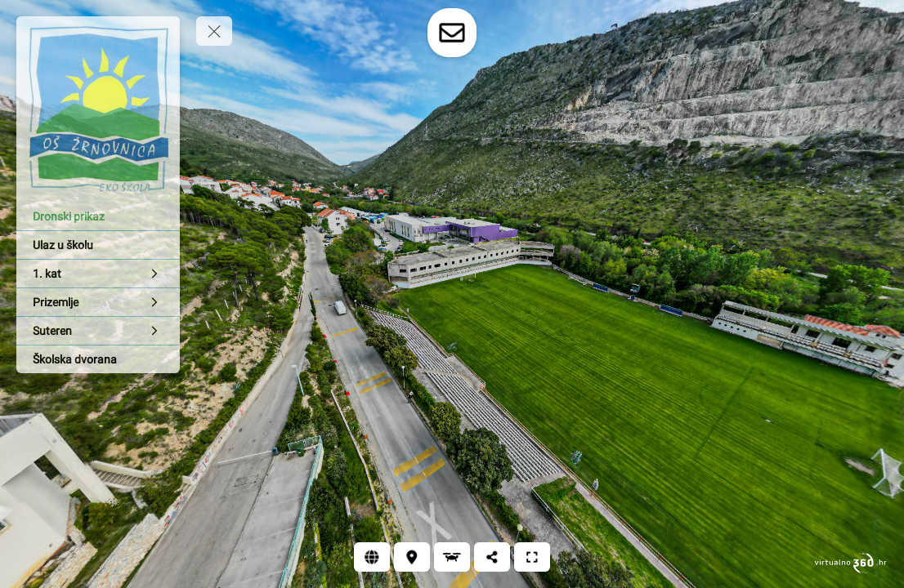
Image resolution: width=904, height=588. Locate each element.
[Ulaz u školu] (98, 245)
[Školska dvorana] (98, 359)
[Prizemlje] (98, 302)
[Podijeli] (492, 557)
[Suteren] (98, 331)
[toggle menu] (214, 31)
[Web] (372, 557)
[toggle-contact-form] (452, 33)
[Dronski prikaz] (98, 216)
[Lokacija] (412, 557)
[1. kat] (98, 274)
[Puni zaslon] (532, 557)
